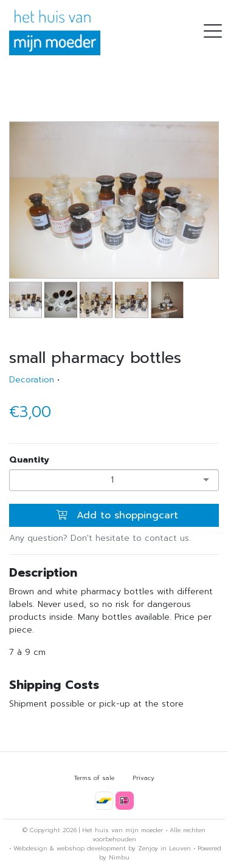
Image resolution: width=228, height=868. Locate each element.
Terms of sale (94, 778)
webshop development (91, 848)
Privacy (143, 778)
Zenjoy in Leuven (164, 848)
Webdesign (30, 848)
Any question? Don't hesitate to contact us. (100, 538)
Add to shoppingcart (117, 515)
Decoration (32, 380)
